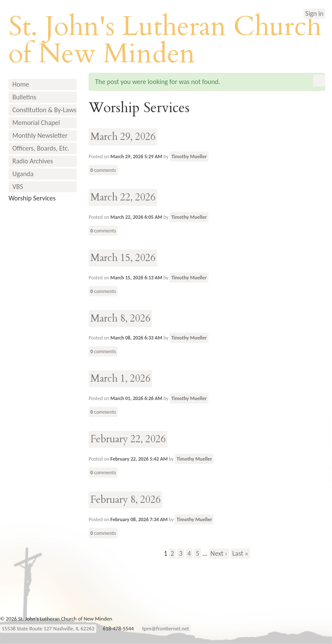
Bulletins (24, 97)
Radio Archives (33, 161)
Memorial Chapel (36, 123)
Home (21, 84)
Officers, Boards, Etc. (41, 148)
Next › (219, 553)
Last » (240, 553)
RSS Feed (319, 81)
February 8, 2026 (126, 500)
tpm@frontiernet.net (166, 628)
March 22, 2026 (123, 197)
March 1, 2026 (120, 379)
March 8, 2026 (120, 318)
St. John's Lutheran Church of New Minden (165, 40)
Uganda (23, 174)
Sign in (314, 13)
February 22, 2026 (128, 439)
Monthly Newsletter (40, 135)
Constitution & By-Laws (44, 110)
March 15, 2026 (123, 258)
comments (103, 170)
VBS (18, 187)
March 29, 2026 (123, 137)
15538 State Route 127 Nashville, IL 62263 (48, 628)
